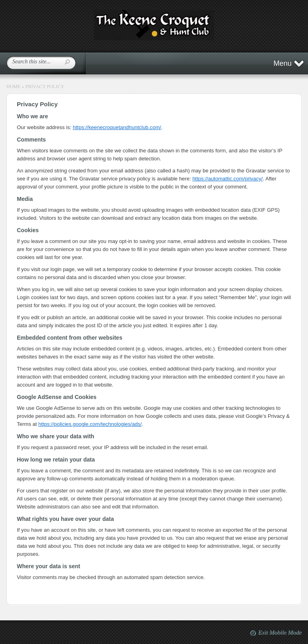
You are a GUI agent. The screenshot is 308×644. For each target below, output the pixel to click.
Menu (289, 63)
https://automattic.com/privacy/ (228, 179)
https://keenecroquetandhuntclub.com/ (117, 127)
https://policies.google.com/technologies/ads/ (90, 424)
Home (13, 87)
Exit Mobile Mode (280, 632)
